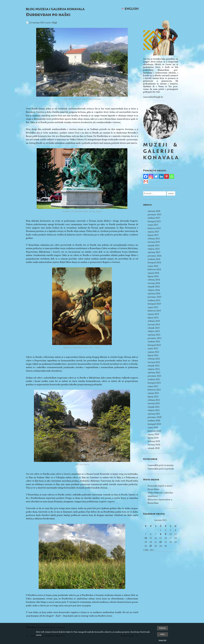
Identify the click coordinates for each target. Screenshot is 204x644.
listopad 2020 (154, 424)
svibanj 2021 (154, 400)
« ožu (146, 550)
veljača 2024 (154, 290)
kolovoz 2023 (154, 311)
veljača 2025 (154, 249)
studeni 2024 (154, 259)
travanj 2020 (154, 445)
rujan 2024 (153, 266)
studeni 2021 (154, 379)
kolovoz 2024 (154, 269)
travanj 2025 (154, 242)
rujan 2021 (153, 386)
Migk (55, 23)
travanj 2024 (154, 283)
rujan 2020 (153, 427)
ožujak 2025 (154, 245)
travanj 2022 (154, 362)
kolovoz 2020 (154, 431)
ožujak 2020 (154, 448)
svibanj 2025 (154, 239)
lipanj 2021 (153, 397)
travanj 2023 (154, 324)
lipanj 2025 (153, 235)
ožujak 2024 (154, 287)
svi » (152, 550)
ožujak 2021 (154, 407)
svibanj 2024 (154, 280)
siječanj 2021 (154, 414)
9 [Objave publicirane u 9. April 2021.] (166, 534)
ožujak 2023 (154, 328)
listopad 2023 (154, 304)
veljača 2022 (154, 369)
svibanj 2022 (154, 359)
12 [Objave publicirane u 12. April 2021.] (146, 538)
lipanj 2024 (153, 276)
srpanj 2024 (153, 273)
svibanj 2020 (154, 441)
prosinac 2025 (155, 214)
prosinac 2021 (155, 376)
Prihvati (162, 628)
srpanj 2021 (153, 393)
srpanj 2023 (153, 314)
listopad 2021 (154, 383)
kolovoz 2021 (154, 390)
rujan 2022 (153, 348)
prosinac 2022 (155, 338)
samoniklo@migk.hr (153, 97)
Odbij (162, 634)
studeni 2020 (154, 421)
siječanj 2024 (154, 293)
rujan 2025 (153, 225)
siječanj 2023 (154, 335)
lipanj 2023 (153, 318)
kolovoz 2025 (154, 228)
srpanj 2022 (153, 352)
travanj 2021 (154, 403)
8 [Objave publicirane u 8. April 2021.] (161, 534)
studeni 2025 (154, 218)
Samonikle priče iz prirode (161, 469)
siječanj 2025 (154, 252)
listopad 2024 (154, 263)
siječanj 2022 (154, 373)
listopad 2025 (154, 221)
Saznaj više (162, 640)
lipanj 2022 (153, 355)
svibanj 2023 (154, 321)
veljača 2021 (154, 410)
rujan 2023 (153, 307)
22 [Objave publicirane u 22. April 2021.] (161, 542)
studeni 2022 (154, 342)
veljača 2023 (154, 331)
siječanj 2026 (154, 211)
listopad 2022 (154, 345)
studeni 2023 (154, 300)
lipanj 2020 (153, 438)
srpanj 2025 (153, 232)
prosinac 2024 (155, 256)
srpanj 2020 (153, 434)
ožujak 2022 (154, 366)
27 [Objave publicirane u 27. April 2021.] (151, 546)
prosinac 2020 (155, 417)
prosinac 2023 (155, 297)
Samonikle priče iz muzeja (161, 465)
